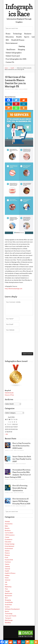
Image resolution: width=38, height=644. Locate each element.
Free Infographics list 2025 (16, 59)
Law (33, 37)
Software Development (12, 609)
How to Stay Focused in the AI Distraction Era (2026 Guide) (21, 446)
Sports (27, 37)
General (7, 569)
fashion (7, 551)
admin (17, 89)
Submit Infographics (14, 53)
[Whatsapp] (16, 108)
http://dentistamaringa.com (14, 289)
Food (6, 557)
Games (7, 564)
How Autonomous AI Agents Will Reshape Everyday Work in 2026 (21, 501)
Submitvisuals (9, 393)
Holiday (7, 575)
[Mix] (9, 108)
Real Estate (11, 49)
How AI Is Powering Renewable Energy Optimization (20, 488)
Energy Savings (10, 544)
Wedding (8, 622)
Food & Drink (9, 560)
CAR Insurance (10, 535)
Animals (7, 521)
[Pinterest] (16, 104)
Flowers (7, 555)
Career (7, 537)
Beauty (7, 528)
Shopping (21, 49)
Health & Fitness (18, 40)
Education (10, 37)
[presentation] (13, 342)
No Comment (21, 450)
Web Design (9, 620)
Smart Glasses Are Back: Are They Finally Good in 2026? (22, 459)
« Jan (6, 434)
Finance (7, 553)
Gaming (22, 46)
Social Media (9, 602)
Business (28, 34)
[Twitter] (16, 100)
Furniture (8, 562)
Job (6, 582)
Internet (8, 580)
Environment (9, 548)
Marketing (8, 587)
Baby (6, 526)
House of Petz (9, 395)
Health (19, 37)
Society (7, 607)
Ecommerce (9, 539)
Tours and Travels (11, 616)
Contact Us (10, 62)
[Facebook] (9, 100)
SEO (7, 40)
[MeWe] (24, 104)
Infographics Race (19, 10)
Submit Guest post (13, 56)
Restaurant (8, 596)
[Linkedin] (9, 104)
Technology (17, 34)
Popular (7, 591)
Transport (8, 618)
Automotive (9, 524)
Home (8, 34)
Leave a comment (23, 89)
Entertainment (12, 43)
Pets (6, 589)
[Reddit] (24, 100)
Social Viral (8, 605)
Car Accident (9, 533)
